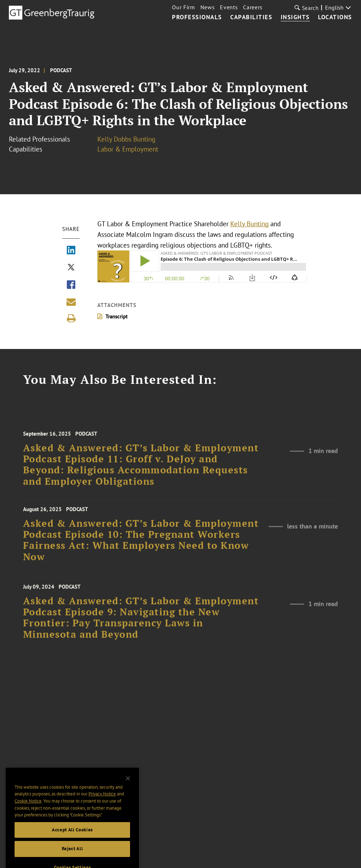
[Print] (71, 318)
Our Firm (183, 7)
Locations (335, 17)
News (208, 7)
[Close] (128, 786)
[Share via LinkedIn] (71, 251)
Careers (253, 7)
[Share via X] (71, 268)
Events (229, 7)
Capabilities (251, 17)
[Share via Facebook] (71, 285)
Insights (295, 17)
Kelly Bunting (249, 224)
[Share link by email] (71, 302)
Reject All (72, 856)
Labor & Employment (128, 149)
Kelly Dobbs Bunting (126, 139)
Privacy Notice (102, 802)
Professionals (197, 17)
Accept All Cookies (72, 838)
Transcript (117, 316)
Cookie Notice (28, 809)
